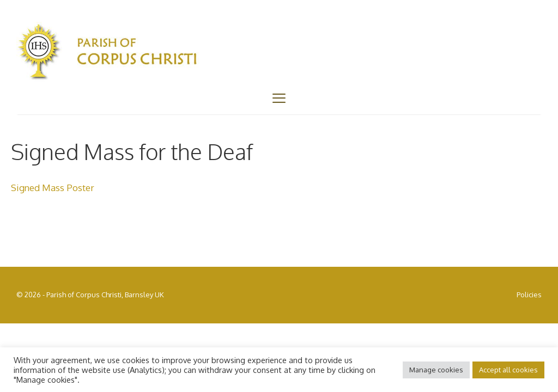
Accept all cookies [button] (508, 370)
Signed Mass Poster (53, 188)
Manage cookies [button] (436, 370)
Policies (529, 295)
